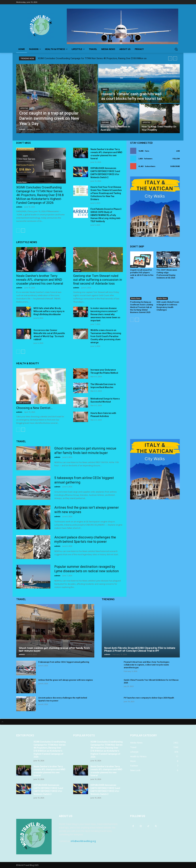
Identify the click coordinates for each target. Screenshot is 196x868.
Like (178, 151)
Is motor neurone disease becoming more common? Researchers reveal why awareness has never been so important (105, 314)
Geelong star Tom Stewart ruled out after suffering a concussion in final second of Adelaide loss (98, 280)
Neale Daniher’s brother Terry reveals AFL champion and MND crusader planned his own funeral (40, 280)
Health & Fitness (24, 403)
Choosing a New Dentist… (34, 408)
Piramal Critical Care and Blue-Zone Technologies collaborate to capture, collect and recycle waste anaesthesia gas (147, 665)
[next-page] (23, 231)
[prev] (170, 58)
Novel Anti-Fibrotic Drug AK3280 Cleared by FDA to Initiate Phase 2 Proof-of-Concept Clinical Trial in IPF (140, 649)
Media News (22, 182)
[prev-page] (18, 231)
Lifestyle (24, 108)
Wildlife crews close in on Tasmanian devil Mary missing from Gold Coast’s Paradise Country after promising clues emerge (106, 336)
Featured (105, 122)
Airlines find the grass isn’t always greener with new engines (66, 680)
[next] (175, 58)
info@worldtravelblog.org (83, 841)
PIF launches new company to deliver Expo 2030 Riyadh (149, 698)
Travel (105, 89)
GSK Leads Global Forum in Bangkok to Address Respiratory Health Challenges (168, 306)
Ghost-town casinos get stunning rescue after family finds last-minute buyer (54, 649)
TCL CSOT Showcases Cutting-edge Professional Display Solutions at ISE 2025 (167, 274)
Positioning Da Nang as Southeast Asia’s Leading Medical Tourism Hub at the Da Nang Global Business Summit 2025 (142, 307)
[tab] (98, 722)
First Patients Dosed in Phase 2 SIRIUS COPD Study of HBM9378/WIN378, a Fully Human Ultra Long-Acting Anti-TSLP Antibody (106, 215)
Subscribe (175, 166)
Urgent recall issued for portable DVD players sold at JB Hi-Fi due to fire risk (142, 274)
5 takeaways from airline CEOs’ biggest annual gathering (64, 662)
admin (19, 207)
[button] (176, 49)
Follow (176, 159)
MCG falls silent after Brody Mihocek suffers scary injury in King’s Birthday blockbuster (49, 311)
